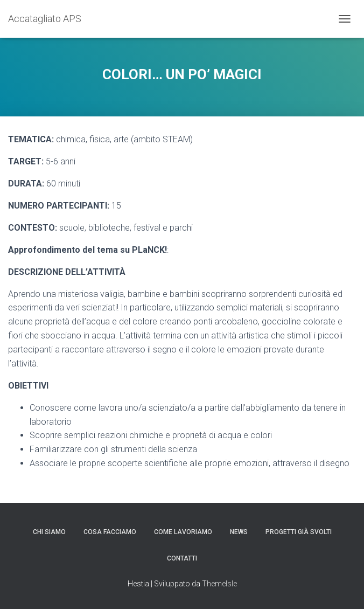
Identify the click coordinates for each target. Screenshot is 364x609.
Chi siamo (49, 532)
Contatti (182, 558)
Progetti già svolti (299, 532)
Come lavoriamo (183, 532)
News (239, 532)
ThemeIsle (219, 584)
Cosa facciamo (110, 532)
